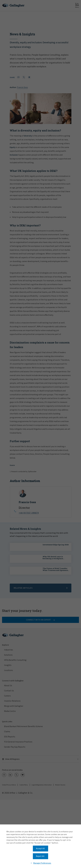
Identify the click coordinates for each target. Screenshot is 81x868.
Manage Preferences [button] (42, 863)
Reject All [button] (40, 856)
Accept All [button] (40, 849)
